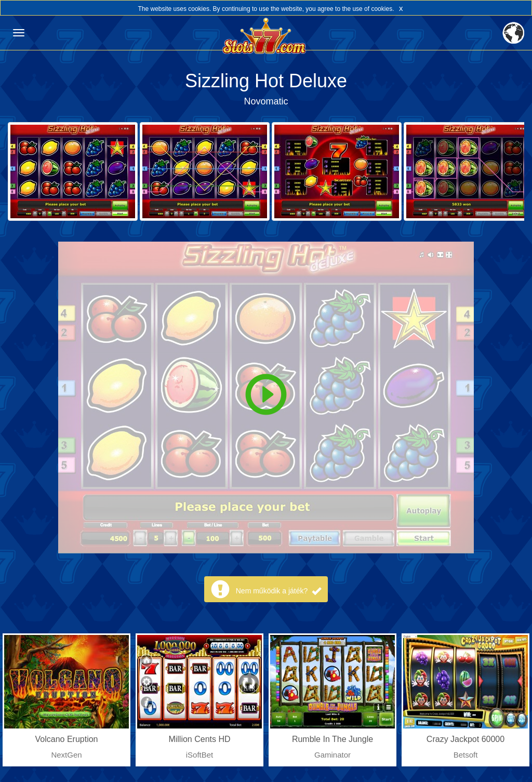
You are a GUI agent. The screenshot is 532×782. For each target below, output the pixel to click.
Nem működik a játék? (278, 591)
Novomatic (266, 101)
